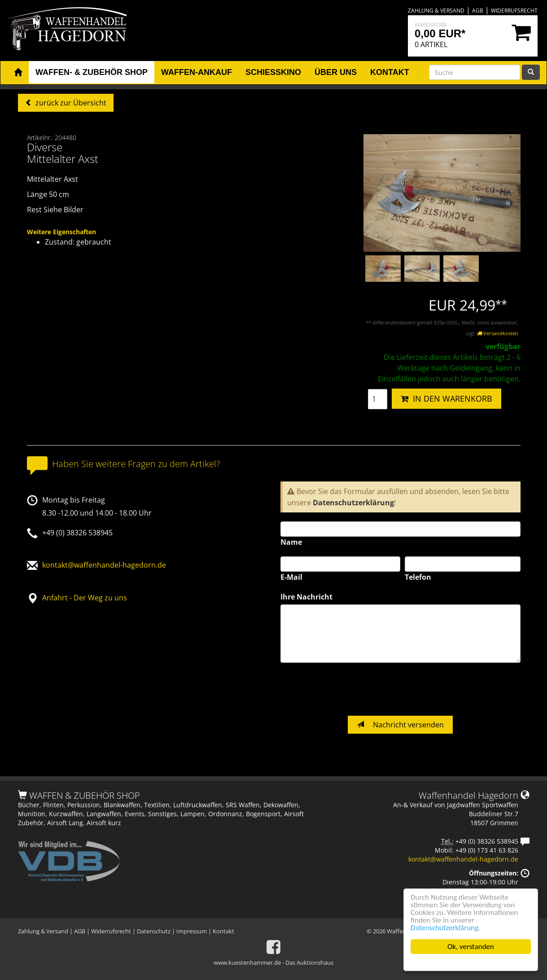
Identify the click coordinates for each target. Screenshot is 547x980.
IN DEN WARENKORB (446, 398)
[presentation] (349, 689)
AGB (478, 11)
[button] (18, 73)
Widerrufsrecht (514, 11)
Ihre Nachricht (306, 597)
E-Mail (291, 577)
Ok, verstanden (471, 947)
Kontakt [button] (390, 72)
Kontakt (223, 931)
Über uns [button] (336, 72)
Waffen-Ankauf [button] (197, 72)
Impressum (192, 931)
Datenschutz (154, 931)
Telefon (418, 577)
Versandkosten (498, 333)
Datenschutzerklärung (353, 503)
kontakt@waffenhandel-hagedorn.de (104, 565)
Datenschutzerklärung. (445, 928)
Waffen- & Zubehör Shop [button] (92, 72)
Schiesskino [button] (273, 72)
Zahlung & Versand (436, 11)
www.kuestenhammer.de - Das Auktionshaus (273, 962)
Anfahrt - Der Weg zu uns (85, 598)
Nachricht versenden (400, 725)
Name (291, 542)
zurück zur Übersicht (70, 103)
